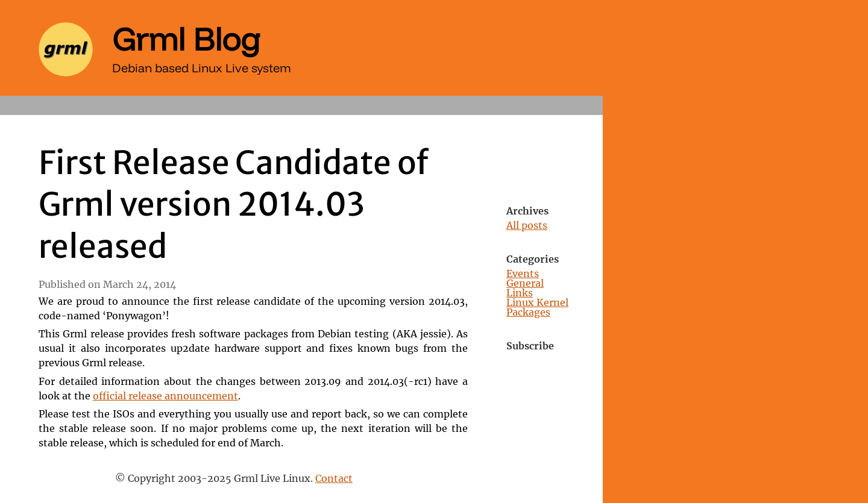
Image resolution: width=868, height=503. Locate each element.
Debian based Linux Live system (202, 68)
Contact (334, 479)
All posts (527, 226)
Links (520, 293)
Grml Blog (186, 39)
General (525, 284)
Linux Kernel (537, 303)
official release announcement (165, 396)
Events (523, 274)
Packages (528, 313)
